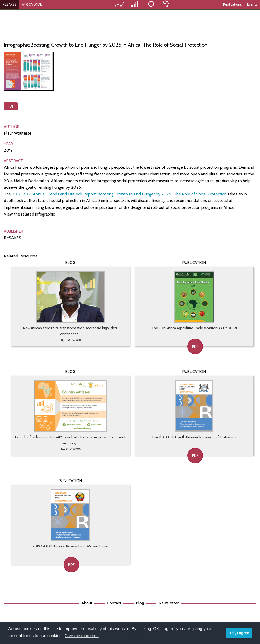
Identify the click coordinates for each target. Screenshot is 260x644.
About (87, 603)
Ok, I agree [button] (239, 633)
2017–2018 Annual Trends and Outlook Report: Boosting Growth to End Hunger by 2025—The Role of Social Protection (119, 194)
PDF (11, 106)
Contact (114, 603)
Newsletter (169, 603)
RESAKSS (10, 4)
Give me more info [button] (82, 636)
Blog (140, 603)
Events (252, 4)
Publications (232, 4)
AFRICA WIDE (32, 4)
